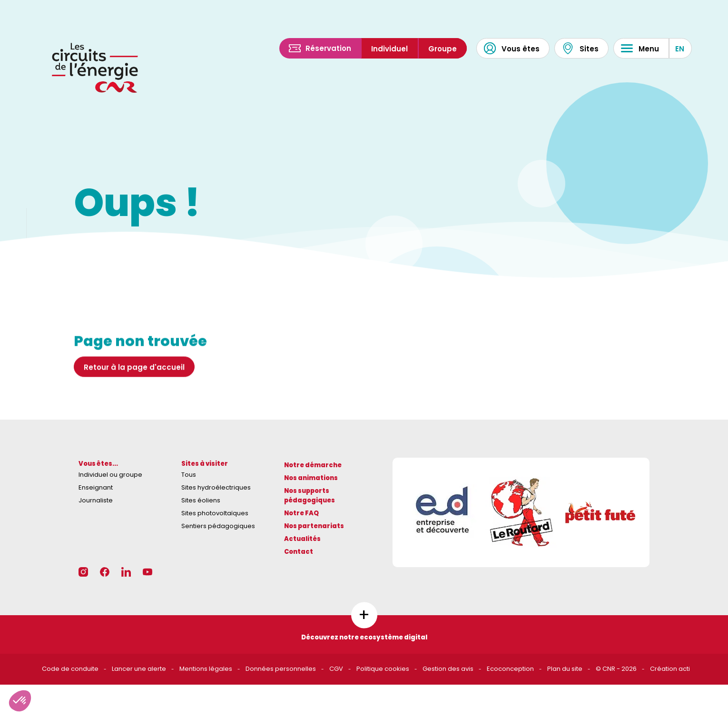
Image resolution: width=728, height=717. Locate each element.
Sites (580, 48)
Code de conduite (70, 669)
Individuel (389, 49)
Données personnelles (281, 669)
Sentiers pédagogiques (218, 526)
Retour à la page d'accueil (134, 375)
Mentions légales (206, 669)
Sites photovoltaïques (215, 513)
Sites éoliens (201, 500)
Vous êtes (512, 48)
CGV (336, 669)
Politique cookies (383, 669)
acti (684, 669)
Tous (189, 475)
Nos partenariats (314, 526)
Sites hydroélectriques (216, 487)
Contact (299, 552)
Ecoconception (510, 669)
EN (680, 49)
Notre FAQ (301, 513)
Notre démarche (313, 465)
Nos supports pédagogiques (310, 496)
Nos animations (311, 478)
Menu (640, 48)
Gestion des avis (448, 669)
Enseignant (96, 487)
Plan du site (565, 669)
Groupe (443, 49)
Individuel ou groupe (110, 475)
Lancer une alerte (139, 669)
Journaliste (96, 500)
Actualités (302, 539)
